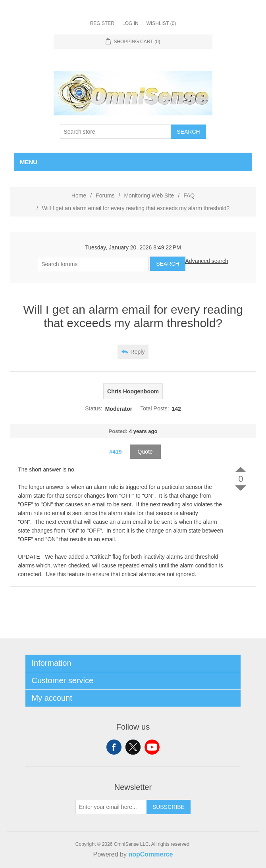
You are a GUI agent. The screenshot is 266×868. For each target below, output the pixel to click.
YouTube (152, 747)
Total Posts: (154, 409)
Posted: (118, 431)
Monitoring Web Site (149, 195)
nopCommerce (150, 854)
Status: (94, 409)
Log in (130, 23)
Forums (105, 195)
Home (79, 195)
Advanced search (207, 261)
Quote (145, 452)
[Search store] (116, 132)
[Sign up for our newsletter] (111, 807)
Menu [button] (29, 162)
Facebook (114, 747)
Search (188, 132)
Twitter (133, 747)
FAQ (189, 195)
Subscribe (169, 807)
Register (102, 23)
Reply (138, 352)
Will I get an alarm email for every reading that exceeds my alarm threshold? (136, 208)
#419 (115, 452)
